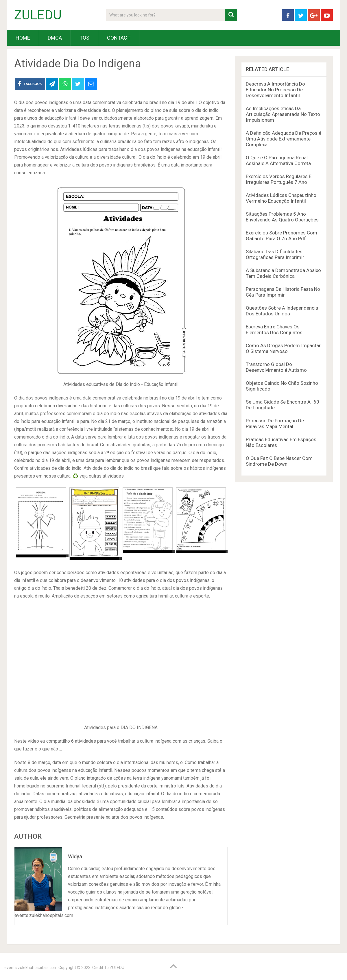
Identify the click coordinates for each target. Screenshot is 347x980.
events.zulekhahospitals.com (31, 968)
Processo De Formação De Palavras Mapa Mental (275, 424)
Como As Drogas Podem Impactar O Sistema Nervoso (283, 348)
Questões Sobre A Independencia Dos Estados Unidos (282, 311)
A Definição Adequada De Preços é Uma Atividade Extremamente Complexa (284, 139)
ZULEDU (38, 15)
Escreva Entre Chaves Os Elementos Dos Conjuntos (274, 330)
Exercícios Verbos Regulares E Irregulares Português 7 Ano (279, 179)
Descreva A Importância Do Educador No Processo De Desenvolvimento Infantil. (275, 90)
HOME (23, 38)
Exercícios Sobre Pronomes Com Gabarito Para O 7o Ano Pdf (282, 236)
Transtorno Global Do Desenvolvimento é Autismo (276, 367)
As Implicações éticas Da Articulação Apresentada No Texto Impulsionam (283, 114)
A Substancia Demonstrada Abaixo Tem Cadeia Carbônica (283, 273)
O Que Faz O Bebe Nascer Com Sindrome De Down (279, 461)
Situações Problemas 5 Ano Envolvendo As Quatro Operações (282, 217)
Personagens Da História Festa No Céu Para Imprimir (283, 292)
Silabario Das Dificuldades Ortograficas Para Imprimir (275, 254)
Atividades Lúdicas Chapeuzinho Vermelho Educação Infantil (281, 198)
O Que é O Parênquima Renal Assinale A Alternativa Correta (278, 160)
